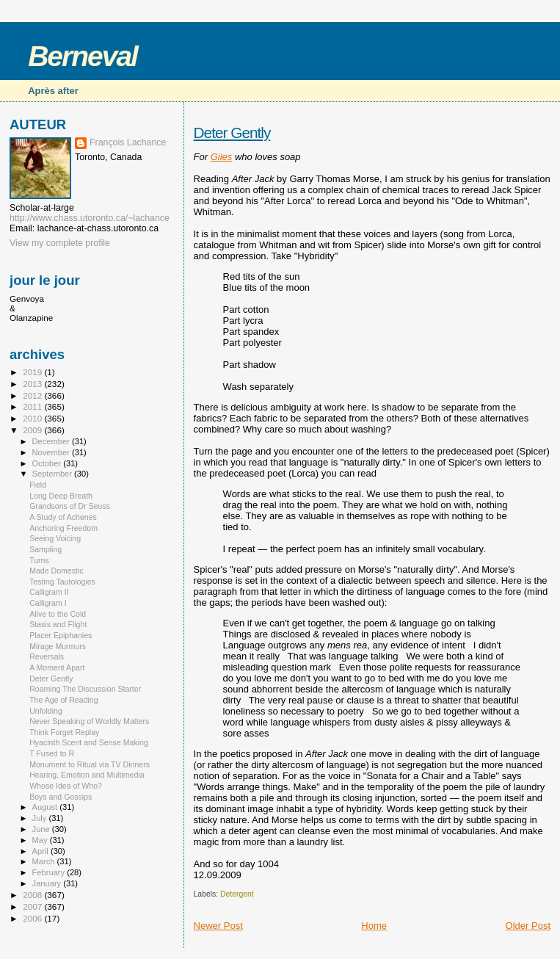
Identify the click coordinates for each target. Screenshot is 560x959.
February (50, 872)
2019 (33, 372)
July (41, 818)
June (42, 829)
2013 (33, 384)
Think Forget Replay (64, 732)
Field (38, 485)
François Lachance (128, 142)
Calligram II (49, 592)
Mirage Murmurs (58, 646)
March (45, 861)
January (48, 883)
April (41, 851)
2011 (33, 406)
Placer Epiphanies (61, 635)
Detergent (237, 894)
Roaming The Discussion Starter (85, 689)
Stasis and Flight (58, 624)
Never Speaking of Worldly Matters (89, 721)
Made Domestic (56, 571)
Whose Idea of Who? (66, 786)
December (52, 441)
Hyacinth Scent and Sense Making (89, 742)
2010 (33, 418)
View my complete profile (60, 243)
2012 (33, 395)
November (52, 452)
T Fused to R (52, 753)
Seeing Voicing (55, 538)
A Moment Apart (57, 667)
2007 (33, 906)
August (46, 807)
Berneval (83, 56)
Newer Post (218, 926)
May (41, 840)
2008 (33, 895)
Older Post (528, 926)
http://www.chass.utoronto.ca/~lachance (90, 218)
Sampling (46, 549)
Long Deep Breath (61, 496)
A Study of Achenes (63, 517)
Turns (39, 560)
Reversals (47, 656)
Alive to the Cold (58, 614)
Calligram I (48, 603)
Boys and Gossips (61, 797)
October (48, 463)
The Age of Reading (64, 700)
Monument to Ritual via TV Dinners (90, 764)
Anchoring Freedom (63, 528)
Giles (222, 157)
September (54, 474)
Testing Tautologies (62, 582)
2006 (33, 918)
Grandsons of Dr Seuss (70, 506)
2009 (33, 430)
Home (374, 926)
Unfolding (46, 711)
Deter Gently (232, 133)
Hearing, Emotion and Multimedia (87, 775)
